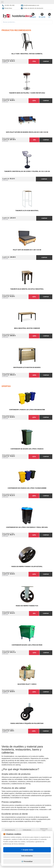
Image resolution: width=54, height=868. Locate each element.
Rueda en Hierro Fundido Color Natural (27, 567)
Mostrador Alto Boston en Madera (27, 367)
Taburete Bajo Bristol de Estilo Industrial (27, 289)
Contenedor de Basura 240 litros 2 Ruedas (27, 449)
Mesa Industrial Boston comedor (27, 328)
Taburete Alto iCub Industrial (27, 211)
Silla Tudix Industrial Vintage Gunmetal (27, 54)
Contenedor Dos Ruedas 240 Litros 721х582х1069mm (27, 488)
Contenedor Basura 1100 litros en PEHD (27, 645)
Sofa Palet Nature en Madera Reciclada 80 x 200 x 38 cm (27, 132)
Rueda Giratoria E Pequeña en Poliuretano (27, 723)
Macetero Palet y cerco (27, 684)
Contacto (33, 15)
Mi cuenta (42, 15)
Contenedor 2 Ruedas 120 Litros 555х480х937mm (27, 410)
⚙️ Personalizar (27, 866)
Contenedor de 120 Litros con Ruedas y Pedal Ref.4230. (27, 527)
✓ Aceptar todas (27, 854)
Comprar (46, 61)
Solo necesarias (27, 860)
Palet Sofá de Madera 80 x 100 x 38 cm (27, 250)
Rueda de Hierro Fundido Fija (27, 606)
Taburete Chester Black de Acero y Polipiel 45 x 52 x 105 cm (27, 171)
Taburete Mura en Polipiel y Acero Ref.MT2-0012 (27, 93)
